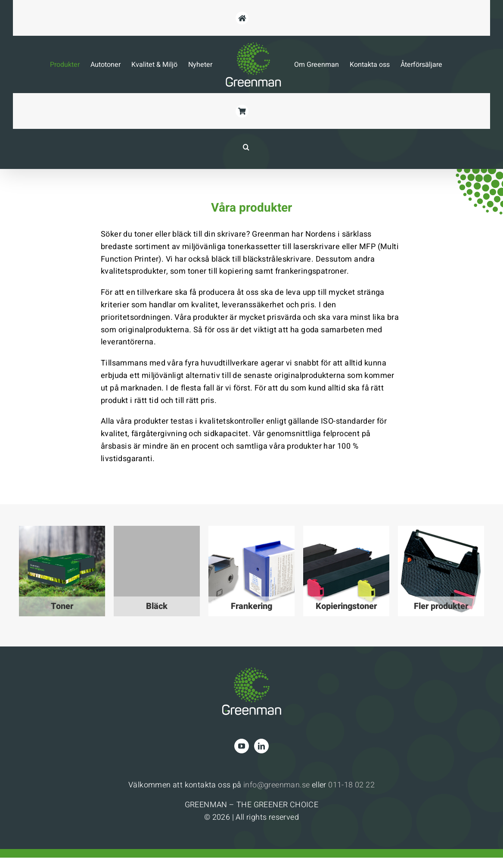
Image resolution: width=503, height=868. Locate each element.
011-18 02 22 (351, 785)
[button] (246, 147)
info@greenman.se (276, 785)
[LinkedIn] (261, 746)
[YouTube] (242, 746)
